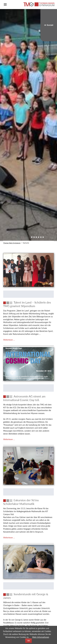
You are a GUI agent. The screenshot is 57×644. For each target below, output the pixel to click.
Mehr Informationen (41, 637)
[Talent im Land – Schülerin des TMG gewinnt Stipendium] (29, 304)
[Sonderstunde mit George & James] (29, 596)
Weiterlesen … (9, 340)
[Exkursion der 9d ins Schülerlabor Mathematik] (29, 502)
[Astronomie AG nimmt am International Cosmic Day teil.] (29, 398)
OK (28, 641)
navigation (5, 4)
